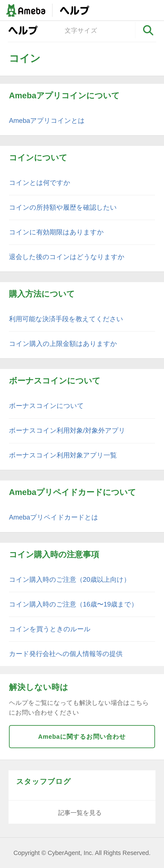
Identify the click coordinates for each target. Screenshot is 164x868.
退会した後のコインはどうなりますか (67, 257)
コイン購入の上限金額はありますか (63, 344)
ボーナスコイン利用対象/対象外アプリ (67, 430)
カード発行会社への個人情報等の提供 (66, 654)
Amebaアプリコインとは (47, 121)
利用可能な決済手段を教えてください (66, 319)
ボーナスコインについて (46, 406)
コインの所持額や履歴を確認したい (63, 207)
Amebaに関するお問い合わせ (82, 737)
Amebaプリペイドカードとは (54, 517)
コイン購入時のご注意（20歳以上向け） (70, 580)
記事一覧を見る (80, 813)
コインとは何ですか (40, 183)
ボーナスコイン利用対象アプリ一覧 (63, 455)
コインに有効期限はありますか (56, 232)
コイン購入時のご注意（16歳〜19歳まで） (73, 604)
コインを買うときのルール (50, 629)
